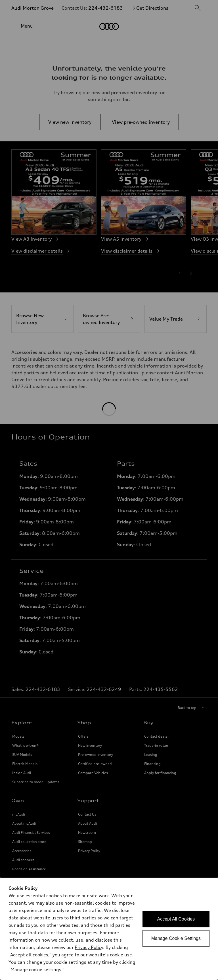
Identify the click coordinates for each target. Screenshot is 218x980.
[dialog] (109, 929)
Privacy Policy (89, 947)
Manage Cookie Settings (176, 938)
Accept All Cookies (176, 919)
